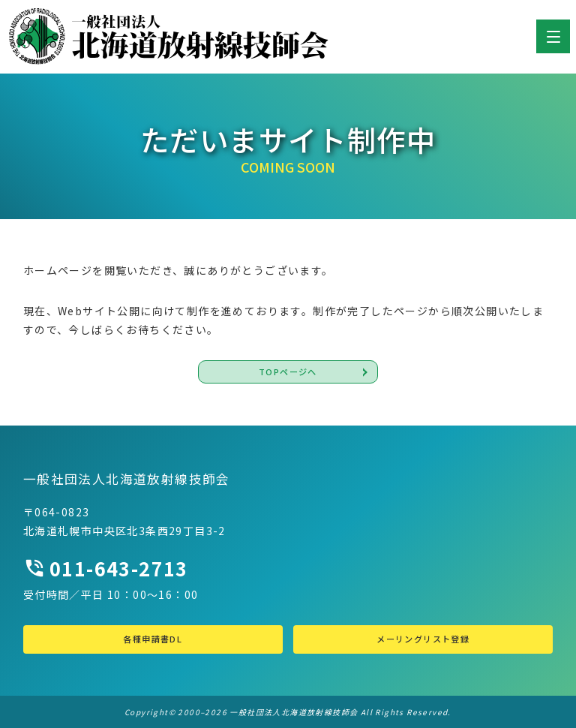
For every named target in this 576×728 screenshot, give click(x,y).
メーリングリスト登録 (423, 639)
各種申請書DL (153, 639)
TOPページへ (288, 372)
